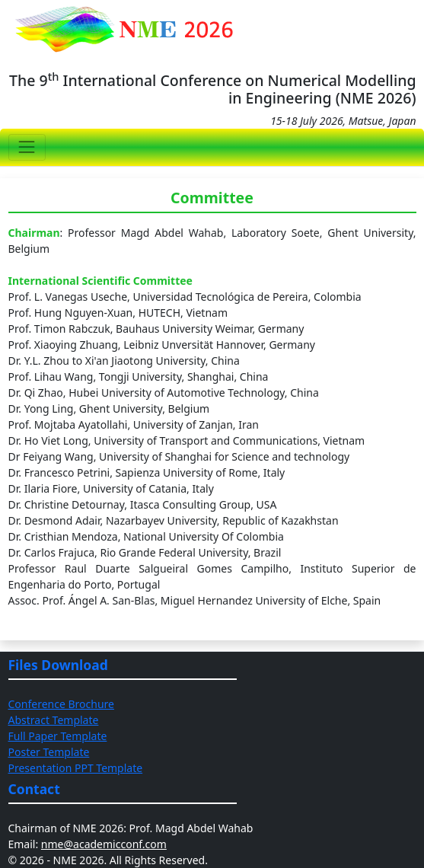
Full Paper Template (58, 736)
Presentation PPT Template (76, 768)
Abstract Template (54, 720)
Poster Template (49, 752)
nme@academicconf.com (104, 844)
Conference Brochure (61, 704)
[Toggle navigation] (27, 147)
